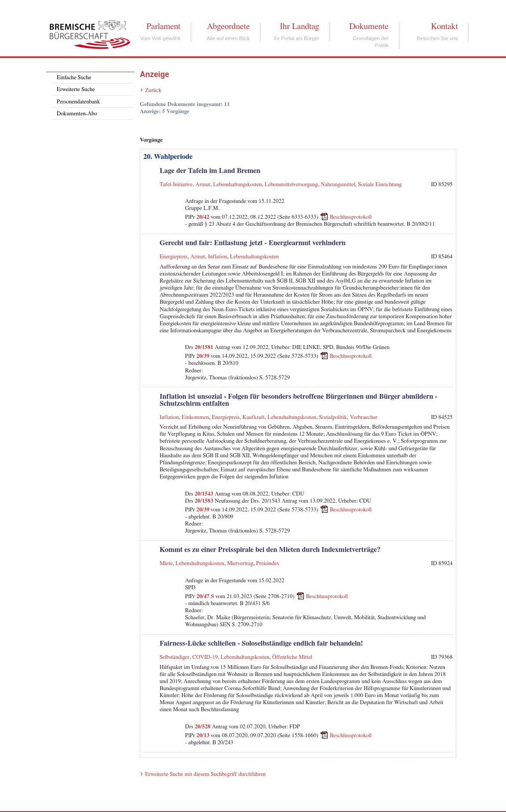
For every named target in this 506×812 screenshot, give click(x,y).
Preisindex (268, 564)
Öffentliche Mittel (292, 657)
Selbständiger (174, 657)
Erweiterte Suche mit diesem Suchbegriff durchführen (205, 774)
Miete (166, 564)
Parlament (163, 26)
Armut (203, 185)
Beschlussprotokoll (351, 217)
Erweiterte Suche (76, 90)
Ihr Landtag (299, 26)
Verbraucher (364, 417)
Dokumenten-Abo (77, 114)
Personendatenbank (78, 102)
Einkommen (196, 417)
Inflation (218, 257)
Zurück (153, 90)
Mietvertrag (240, 564)
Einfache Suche (74, 78)
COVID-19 (205, 657)
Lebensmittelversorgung (291, 185)
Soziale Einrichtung (380, 185)
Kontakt (445, 26)
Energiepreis (173, 257)
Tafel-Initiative (176, 185)
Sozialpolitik (333, 417)
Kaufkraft (254, 417)
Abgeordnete (229, 26)
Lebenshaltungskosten (238, 185)
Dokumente (369, 26)
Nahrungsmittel (338, 185)
